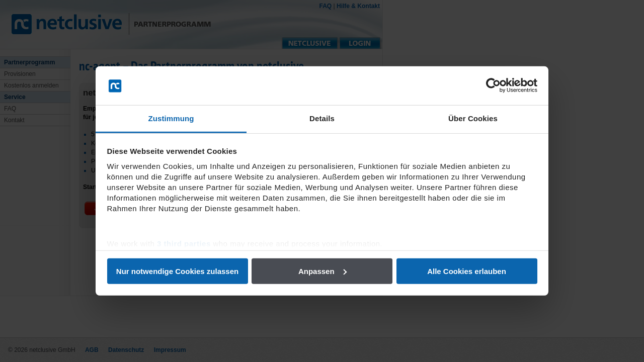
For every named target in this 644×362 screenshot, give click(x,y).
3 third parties (184, 244)
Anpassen (323, 271)
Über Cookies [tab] (473, 118)
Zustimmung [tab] (171, 118)
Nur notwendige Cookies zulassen (177, 271)
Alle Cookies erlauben (467, 271)
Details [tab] (322, 118)
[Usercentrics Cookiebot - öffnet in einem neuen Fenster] (493, 85)
